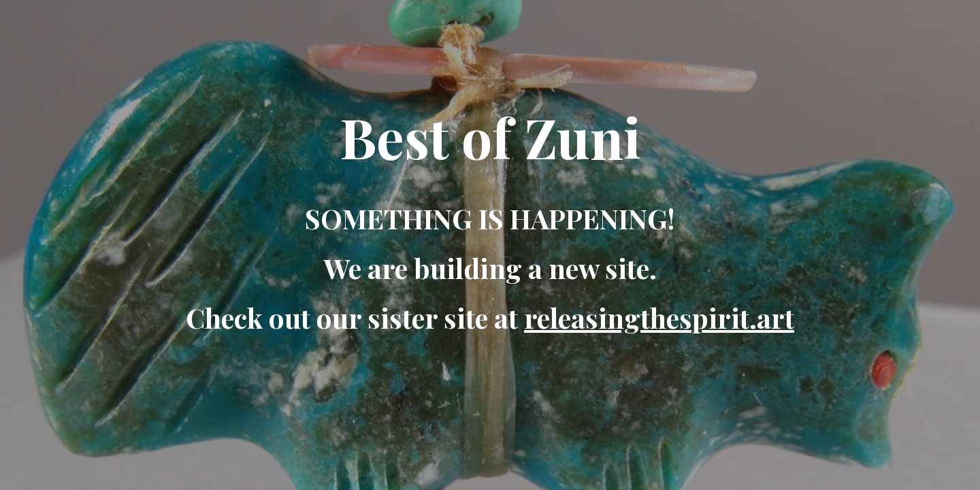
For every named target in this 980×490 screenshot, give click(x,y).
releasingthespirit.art (659, 317)
